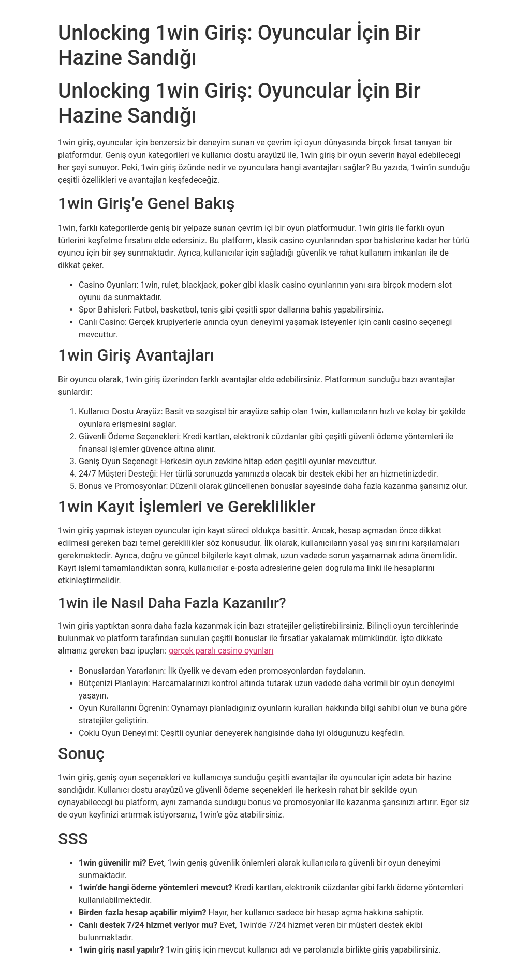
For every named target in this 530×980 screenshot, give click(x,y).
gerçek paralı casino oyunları (221, 651)
